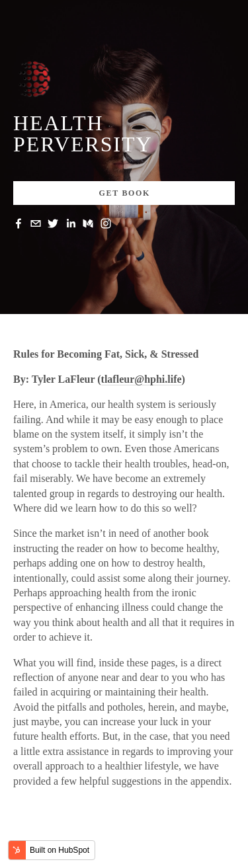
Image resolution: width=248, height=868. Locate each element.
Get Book (125, 193)
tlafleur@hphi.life (142, 379)
